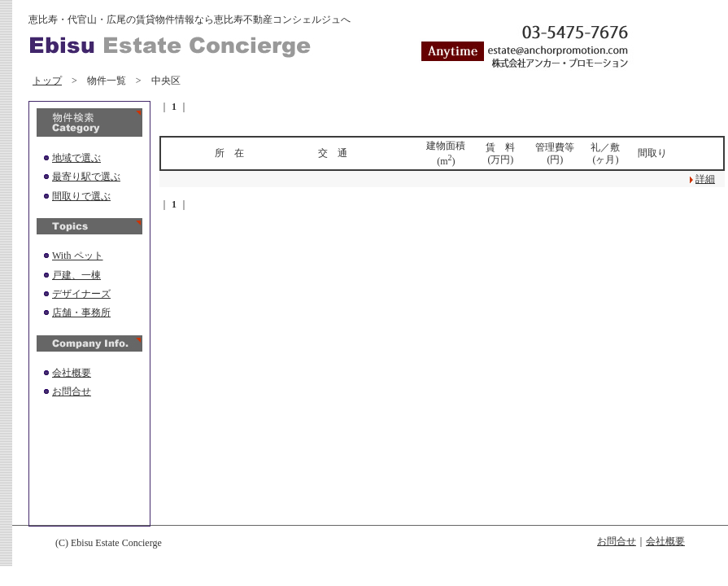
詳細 (705, 179)
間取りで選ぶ (81, 196)
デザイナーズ (81, 294)
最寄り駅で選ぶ (86, 177)
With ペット (78, 256)
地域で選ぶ (76, 158)
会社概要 (72, 373)
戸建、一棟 (76, 275)
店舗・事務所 (81, 313)
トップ (47, 81)
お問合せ (72, 391)
